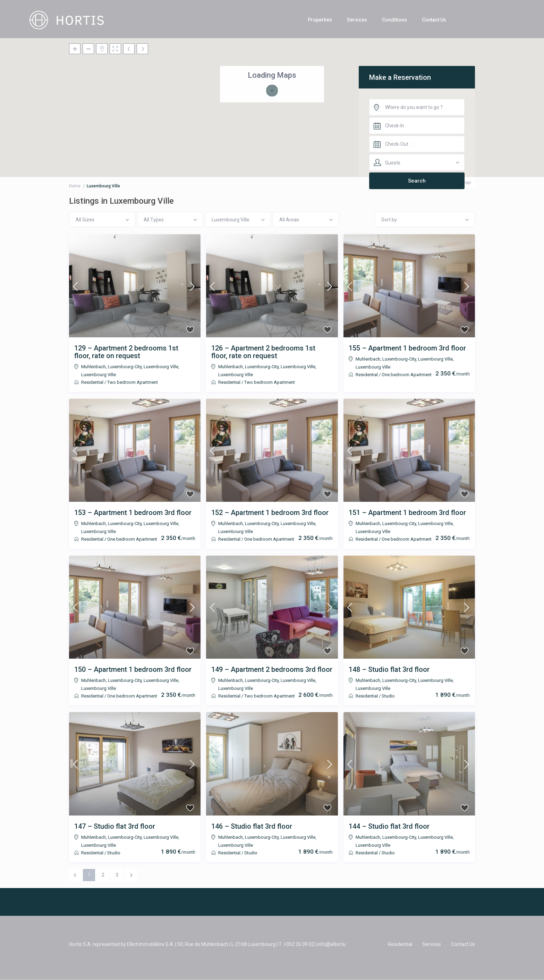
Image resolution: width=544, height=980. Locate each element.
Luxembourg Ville (99, 375)
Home (75, 186)
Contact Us (434, 20)
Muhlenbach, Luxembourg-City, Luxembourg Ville (130, 367)
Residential (92, 382)
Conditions (394, 20)
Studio (388, 696)
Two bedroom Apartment (133, 382)
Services (357, 20)
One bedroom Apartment (407, 375)
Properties (320, 20)
